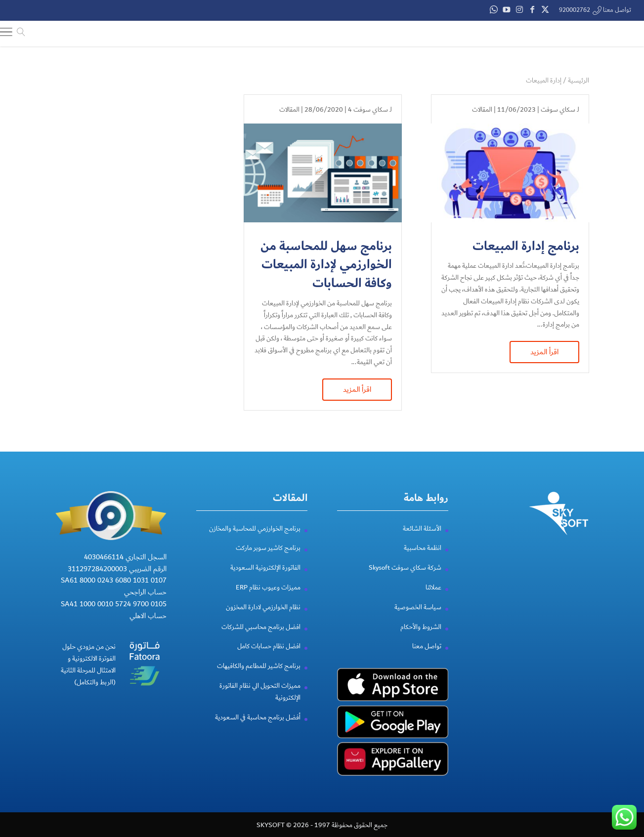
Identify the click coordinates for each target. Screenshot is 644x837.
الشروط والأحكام (421, 638)
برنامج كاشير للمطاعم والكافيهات (259, 678)
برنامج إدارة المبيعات (526, 246)
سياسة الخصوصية (418, 619)
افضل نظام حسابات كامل (269, 658)
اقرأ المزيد (544, 352)
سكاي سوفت (558, 110)
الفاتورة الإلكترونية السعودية (265, 580)
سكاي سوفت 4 (368, 110)
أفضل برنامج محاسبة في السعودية (258, 729)
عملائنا (433, 599)
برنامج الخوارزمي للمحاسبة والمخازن (255, 540)
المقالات (482, 110)
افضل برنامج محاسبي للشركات (261, 638)
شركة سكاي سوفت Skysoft (405, 580)
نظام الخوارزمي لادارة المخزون (263, 619)
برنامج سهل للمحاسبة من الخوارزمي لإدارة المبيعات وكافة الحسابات (326, 265)
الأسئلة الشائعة (422, 540)
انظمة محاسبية (423, 560)
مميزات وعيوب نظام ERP (268, 599)
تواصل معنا (427, 658)
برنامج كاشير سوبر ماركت (268, 560)
